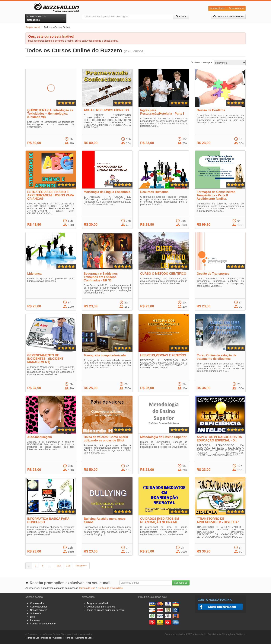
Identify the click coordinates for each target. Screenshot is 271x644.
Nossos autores (39, 610)
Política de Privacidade (110, 588)
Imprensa (35, 620)
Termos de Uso (87, 588)
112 (59, 566)
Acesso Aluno (236, 8)
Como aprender (39, 607)
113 (68, 566)
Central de (228, 16)
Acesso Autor (218, 8)
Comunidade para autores (101, 607)
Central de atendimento (43, 624)
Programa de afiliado (98, 603)
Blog (33, 617)
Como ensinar (38, 603)
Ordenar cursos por (201, 62)
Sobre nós (36, 613)
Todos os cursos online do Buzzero (106, 610)
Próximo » (81, 566)
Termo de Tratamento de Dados (79, 638)
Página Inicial (33, 27)
